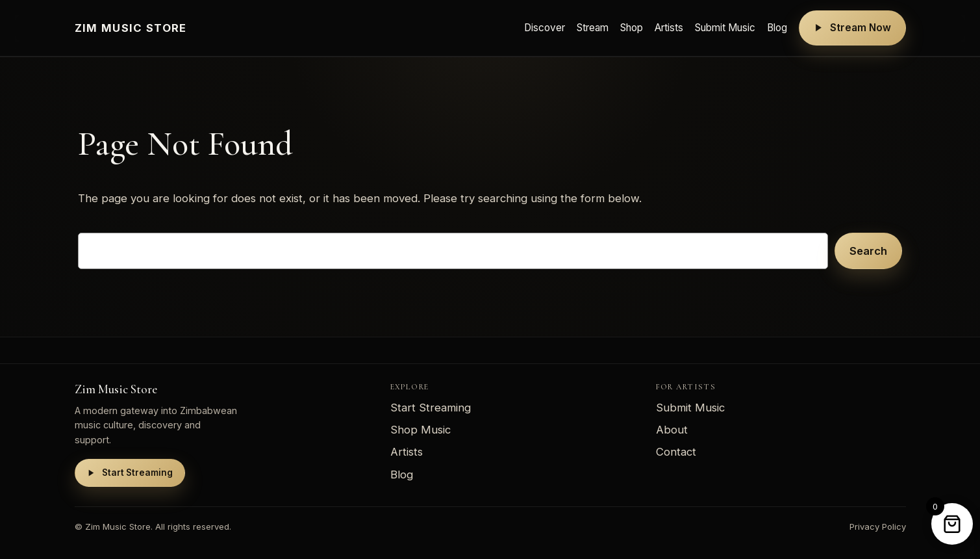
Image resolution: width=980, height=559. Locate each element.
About (672, 430)
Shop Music (421, 430)
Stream (593, 28)
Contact (676, 452)
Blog (777, 28)
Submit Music (725, 28)
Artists (669, 28)
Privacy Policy (878, 526)
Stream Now (852, 28)
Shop (632, 28)
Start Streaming (130, 473)
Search (868, 251)
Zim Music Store (131, 28)
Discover (545, 28)
